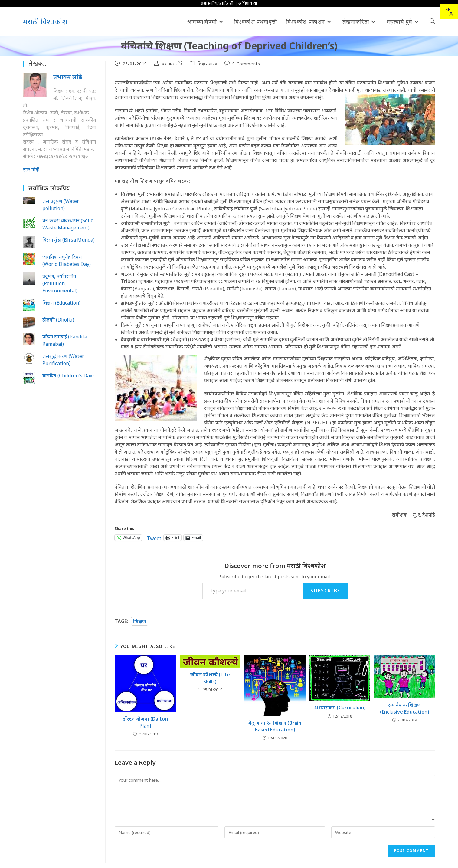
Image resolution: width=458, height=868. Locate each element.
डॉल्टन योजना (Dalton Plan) (145, 722)
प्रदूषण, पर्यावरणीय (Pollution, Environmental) (60, 283)
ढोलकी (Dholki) (58, 320)
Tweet (154, 538)
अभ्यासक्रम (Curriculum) (340, 708)
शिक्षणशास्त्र (208, 64)
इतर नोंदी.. (32, 170)
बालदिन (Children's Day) (68, 375)
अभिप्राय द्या (248, 3)
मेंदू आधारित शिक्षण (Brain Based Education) (275, 726)
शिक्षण (140, 621)
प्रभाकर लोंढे (172, 64)
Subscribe (325, 591)
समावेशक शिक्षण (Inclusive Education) (405, 708)
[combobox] (449, 12)
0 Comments (246, 64)
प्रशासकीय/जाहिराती (217, 3)
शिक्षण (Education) (61, 303)
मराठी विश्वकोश (45, 21)
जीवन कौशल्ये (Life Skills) (210, 678)
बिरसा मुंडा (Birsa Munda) (69, 240)
